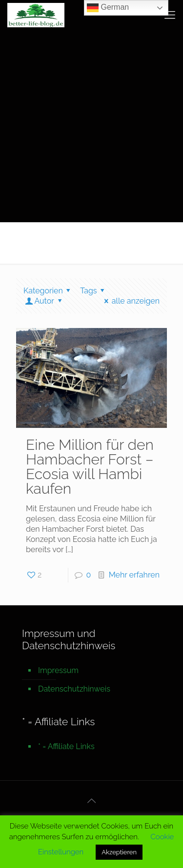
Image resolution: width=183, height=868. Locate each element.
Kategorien (49, 291)
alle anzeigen (130, 301)
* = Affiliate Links (66, 746)
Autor (44, 301)
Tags (94, 291)
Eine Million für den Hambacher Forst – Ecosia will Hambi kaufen (90, 467)
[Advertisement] (91, 125)
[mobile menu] (170, 15)
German (108, 8)
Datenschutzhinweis (74, 689)
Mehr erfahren (134, 575)
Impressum (58, 670)
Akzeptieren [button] (119, 852)
